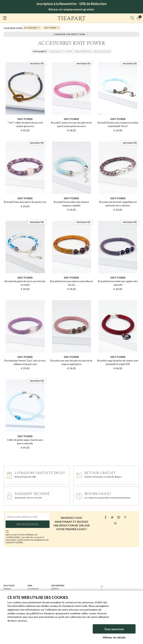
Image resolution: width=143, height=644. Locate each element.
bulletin (55, 588)
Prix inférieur (83, 51)
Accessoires (31, 28)
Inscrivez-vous (27, 524)
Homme (7, 588)
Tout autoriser (114, 629)
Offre (69, 51)
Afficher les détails (114, 637)
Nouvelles (56, 51)
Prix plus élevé (102, 51)
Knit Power (50, 28)
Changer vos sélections (70, 34)
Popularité (40, 51)
